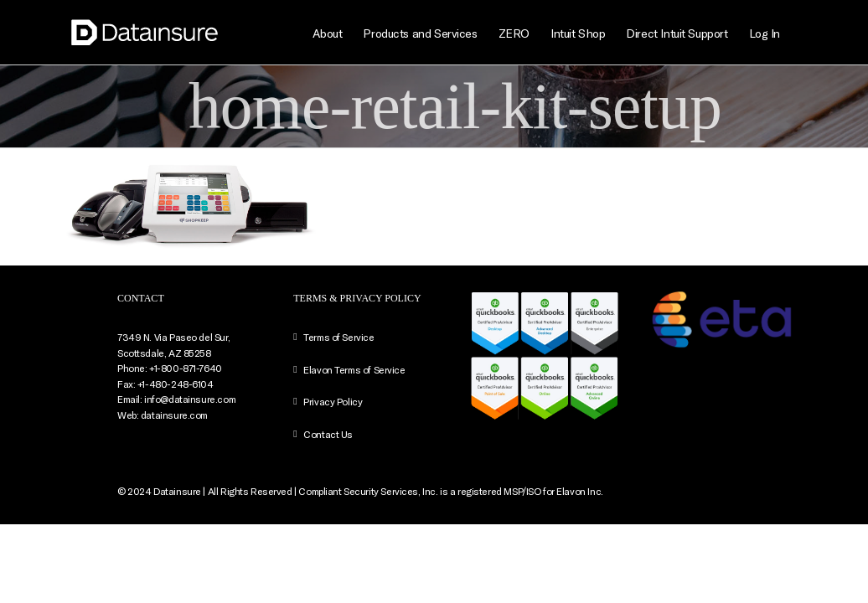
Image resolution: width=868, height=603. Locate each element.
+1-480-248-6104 (176, 384)
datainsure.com (174, 415)
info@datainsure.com (190, 399)
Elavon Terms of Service (354, 369)
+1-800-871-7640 (186, 368)
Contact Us (328, 434)
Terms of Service (338, 337)
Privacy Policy (333, 401)
